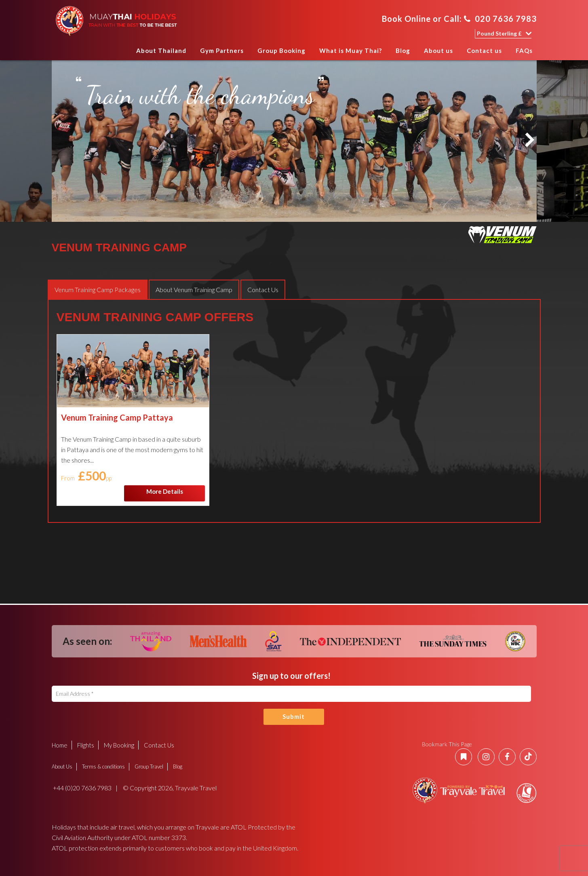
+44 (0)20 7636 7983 (82, 788)
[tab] (98, 289)
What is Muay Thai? (351, 51)
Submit (294, 716)
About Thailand (161, 51)
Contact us (484, 51)
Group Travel (149, 766)
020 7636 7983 (500, 19)
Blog (403, 51)
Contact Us (159, 745)
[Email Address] (291, 694)
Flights (86, 745)
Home (121, 53)
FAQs (524, 51)
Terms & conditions (103, 766)
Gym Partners (222, 51)
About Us (62, 766)
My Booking (119, 745)
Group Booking (281, 51)
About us (438, 51)
